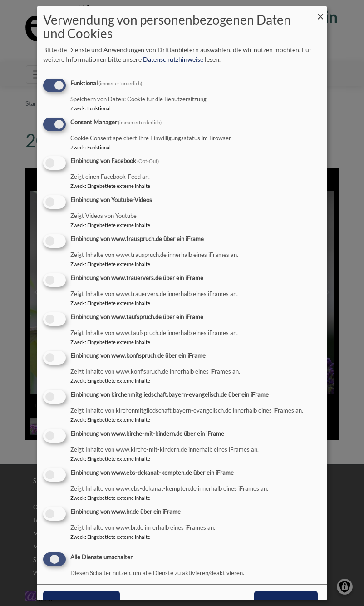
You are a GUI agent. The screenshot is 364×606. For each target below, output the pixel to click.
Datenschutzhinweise (173, 59)
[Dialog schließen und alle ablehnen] (320, 12)
